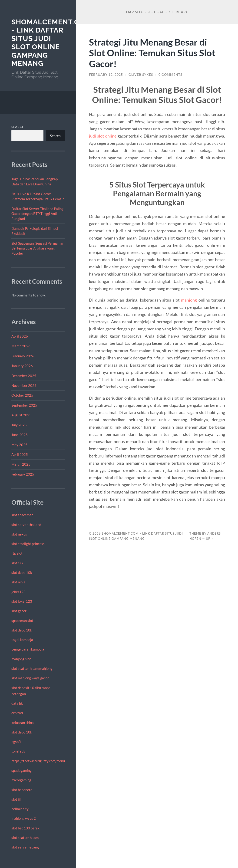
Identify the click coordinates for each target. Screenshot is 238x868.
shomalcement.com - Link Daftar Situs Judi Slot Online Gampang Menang (51, 43)
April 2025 (20, 454)
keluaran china (23, 723)
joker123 (18, 592)
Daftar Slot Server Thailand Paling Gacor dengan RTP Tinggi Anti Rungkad (37, 214)
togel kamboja (22, 640)
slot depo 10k (22, 572)
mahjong (189, 300)
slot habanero (22, 790)
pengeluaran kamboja (28, 649)
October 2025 (22, 395)
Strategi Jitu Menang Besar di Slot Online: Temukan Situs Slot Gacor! (152, 53)
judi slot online (103, 136)
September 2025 (24, 405)
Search (18, 127)
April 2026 (20, 336)
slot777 (17, 563)
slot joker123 (22, 601)
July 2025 (19, 425)
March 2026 (21, 346)
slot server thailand (26, 525)
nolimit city (20, 809)
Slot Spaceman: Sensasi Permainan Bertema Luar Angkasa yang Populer (38, 248)
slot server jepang (25, 847)
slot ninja (18, 582)
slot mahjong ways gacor (30, 678)
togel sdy (18, 751)
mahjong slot (21, 659)
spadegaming (21, 770)
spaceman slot (22, 621)
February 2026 (23, 356)
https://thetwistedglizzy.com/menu (38, 761)
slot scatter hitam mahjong (32, 668)
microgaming (21, 780)
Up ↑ (209, 539)
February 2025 (23, 474)
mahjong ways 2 (24, 818)
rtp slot (17, 553)
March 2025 (21, 464)
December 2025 (24, 376)
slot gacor (19, 611)
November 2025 (24, 385)
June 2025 (20, 435)
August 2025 (21, 415)
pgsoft (16, 742)
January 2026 (22, 366)
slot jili (17, 799)
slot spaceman (22, 515)
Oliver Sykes (141, 75)
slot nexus (19, 534)
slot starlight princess (28, 544)
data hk (17, 703)
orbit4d (17, 713)
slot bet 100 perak (25, 828)
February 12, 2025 (106, 75)
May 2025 (19, 445)
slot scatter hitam (25, 838)
